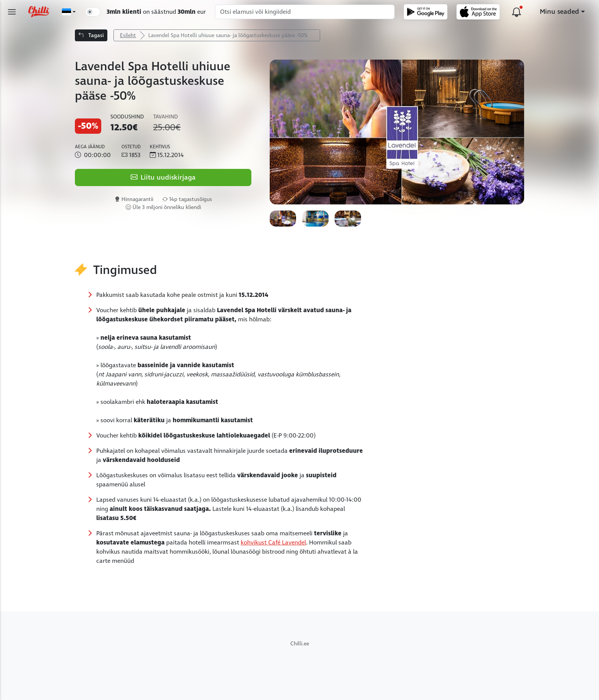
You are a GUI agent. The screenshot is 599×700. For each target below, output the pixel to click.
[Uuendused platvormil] (516, 12)
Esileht (128, 35)
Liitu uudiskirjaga (163, 177)
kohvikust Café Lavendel (273, 543)
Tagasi (91, 35)
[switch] (93, 12)
